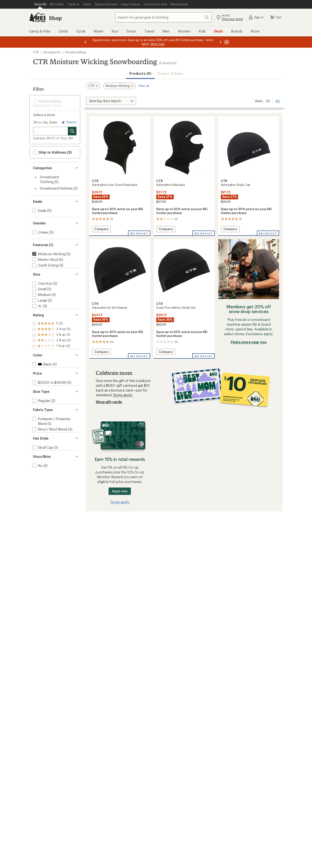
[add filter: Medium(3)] (41, 298)
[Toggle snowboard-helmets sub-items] (36, 189)
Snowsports (52, 52)
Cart (276, 17)
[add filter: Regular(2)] (41, 418)
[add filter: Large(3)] (39, 304)
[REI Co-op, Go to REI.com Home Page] (37, 17)
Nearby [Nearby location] (68, 122)
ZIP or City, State (45, 122)
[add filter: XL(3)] (37, 309)
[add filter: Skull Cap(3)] (42, 472)
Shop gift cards (109, 402)
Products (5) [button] (140, 73)
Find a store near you (249, 342)
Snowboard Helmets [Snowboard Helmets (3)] (56, 188)
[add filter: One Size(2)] (42, 287)
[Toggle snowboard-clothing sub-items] (36, 177)
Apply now (120, 491)
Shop (55, 18)
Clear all (144, 86)
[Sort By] (111, 101)
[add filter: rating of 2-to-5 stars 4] (52, 348)
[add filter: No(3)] (37, 493)
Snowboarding (76, 52)
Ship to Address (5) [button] (52, 152)
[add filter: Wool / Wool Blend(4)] (49, 450)
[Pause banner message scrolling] (226, 42)
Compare (102, 230)
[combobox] (163, 17)
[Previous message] (85, 42)
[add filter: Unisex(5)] (40, 232)
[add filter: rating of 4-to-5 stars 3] (52, 336)
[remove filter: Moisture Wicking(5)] (48, 254)
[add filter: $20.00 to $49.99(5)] (49, 396)
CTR (36, 52)
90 (278, 101)
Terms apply (122, 395)
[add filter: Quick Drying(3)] (45, 265)
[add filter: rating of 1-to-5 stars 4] (52, 353)
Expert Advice (170, 73)
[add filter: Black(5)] (41, 375)
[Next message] (221, 42)
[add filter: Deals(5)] (39, 210)
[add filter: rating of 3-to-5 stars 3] (52, 342)
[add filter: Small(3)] (39, 292)
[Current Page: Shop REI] (40, 4)
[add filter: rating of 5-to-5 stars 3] (52, 331)
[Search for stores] (72, 131)
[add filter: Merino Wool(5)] (45, 259)
